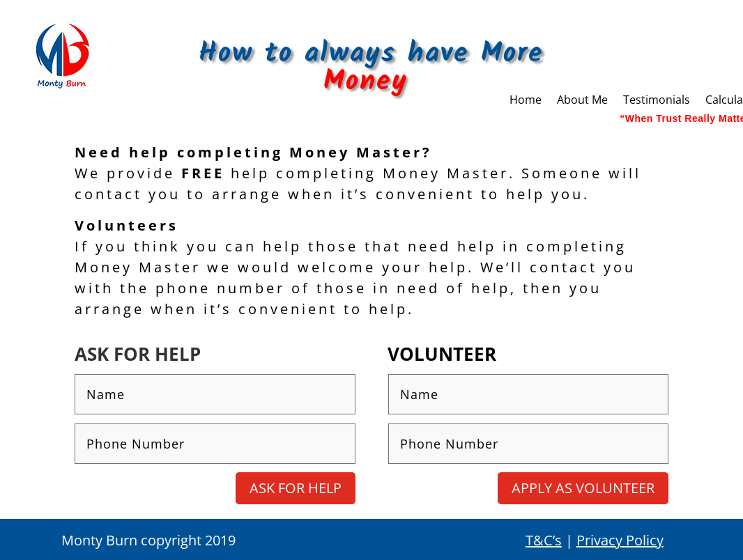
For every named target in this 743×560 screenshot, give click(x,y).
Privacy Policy (620, 540)
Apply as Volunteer (583, 488)
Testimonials (657, 101)
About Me (582, 101)
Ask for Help (296, 488)
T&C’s (544, 540)
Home (526, 101)
